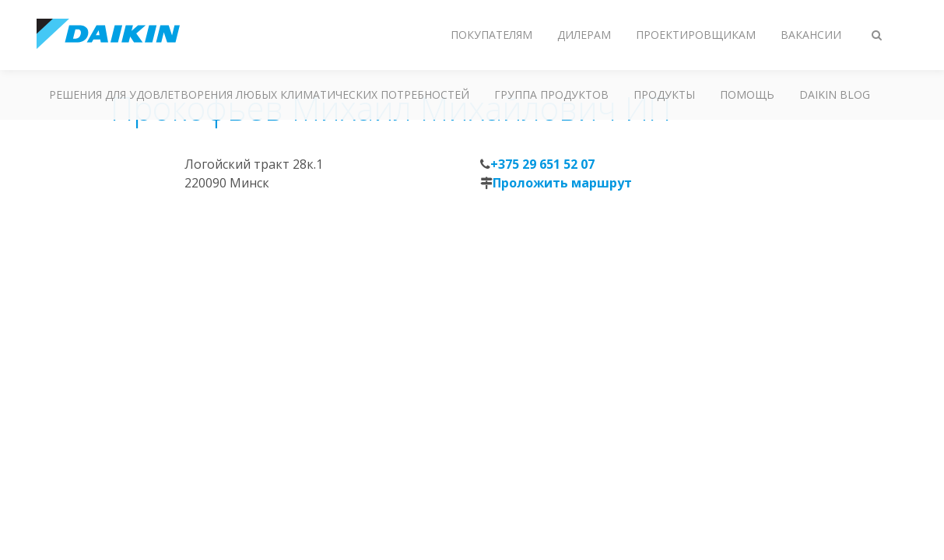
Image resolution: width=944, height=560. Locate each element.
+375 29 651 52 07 (542, 164)
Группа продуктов (551, 94)
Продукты (664, 94)
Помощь (747, 94)
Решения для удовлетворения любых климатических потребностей (259, 94)
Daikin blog (835, 94)
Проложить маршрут (562, 183)
